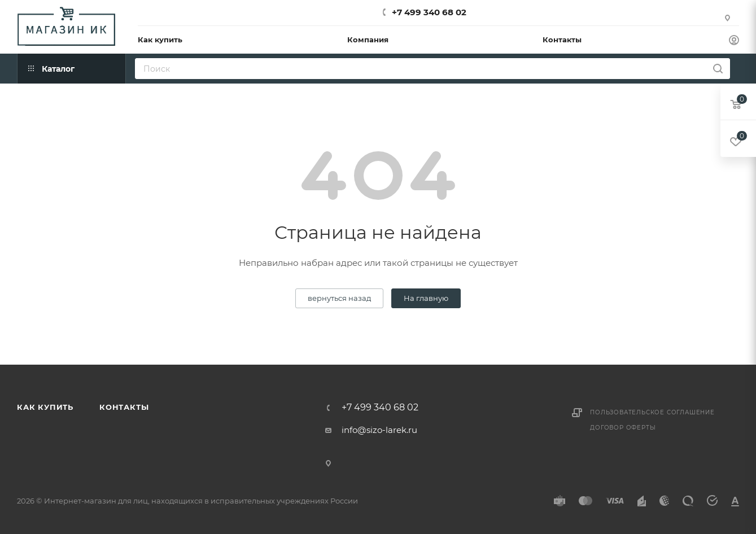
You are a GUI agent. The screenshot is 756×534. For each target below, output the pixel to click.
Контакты (124, 407)
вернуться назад (339, 298)
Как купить (45, 407)
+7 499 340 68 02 (429, 12)
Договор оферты (623, 428)
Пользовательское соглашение (652, 412)
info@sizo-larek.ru (379, 430)
